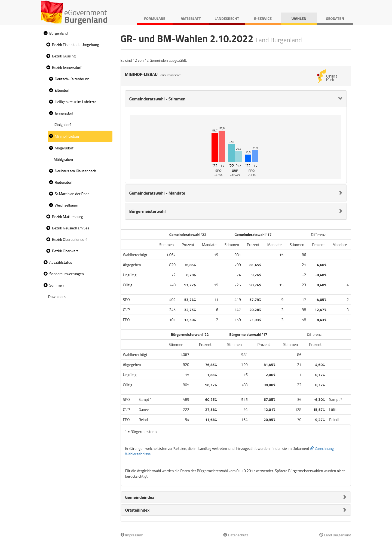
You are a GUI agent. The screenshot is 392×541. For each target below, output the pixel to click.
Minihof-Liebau (67, 136)
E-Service (263, 18)
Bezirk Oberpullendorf (69, 239)
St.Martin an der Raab (72, 194)
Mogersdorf (64, 148)
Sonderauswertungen (67, 274)
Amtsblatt (191, 18)
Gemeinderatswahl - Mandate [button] (157, 193)
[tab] (236, 99)
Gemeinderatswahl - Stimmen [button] (157, 99)
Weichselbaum (66, 205)
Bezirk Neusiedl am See (71, 228)
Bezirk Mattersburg (68, 216)
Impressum (132, 535)
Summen (56, 285)
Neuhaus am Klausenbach (75, 171)
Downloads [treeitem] (57, 296)
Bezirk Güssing (64, 56)
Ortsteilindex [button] (137, 510)
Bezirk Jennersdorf (67, 67)
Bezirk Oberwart (65, 251)
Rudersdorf (64, 182)
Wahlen (299, 18)
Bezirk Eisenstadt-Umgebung (76, 44)
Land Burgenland (335, 535)
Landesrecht (227, 18)
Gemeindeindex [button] (140, 497)
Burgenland (59, 33)
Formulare (155, 18)
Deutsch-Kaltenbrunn (72, 79)
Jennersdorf (64, 113)
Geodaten (335, 18)
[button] (45, 33)
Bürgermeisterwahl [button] (148, 211)
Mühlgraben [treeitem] (63, 159)
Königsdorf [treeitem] (62, 125)
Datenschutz (236, 535)
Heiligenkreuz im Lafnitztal (76, 102)
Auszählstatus (61, 262)
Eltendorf (62, 90)
